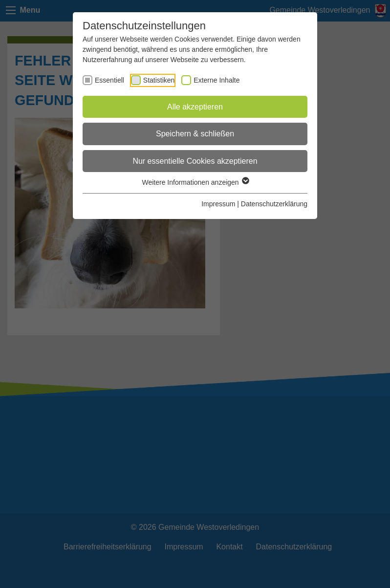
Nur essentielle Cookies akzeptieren (195, 161)
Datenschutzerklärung (274, 204)
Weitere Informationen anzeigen (195, 182)
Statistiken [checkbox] (159, 80)
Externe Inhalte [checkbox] (217, 80)
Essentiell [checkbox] (109, 80)
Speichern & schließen (195, 134)
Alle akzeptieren (195, 107)
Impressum (218, 204)
